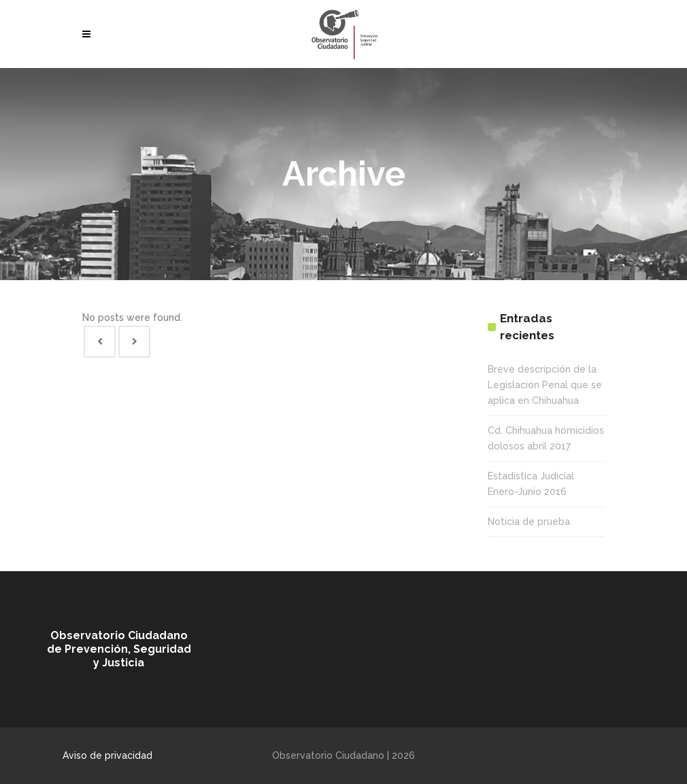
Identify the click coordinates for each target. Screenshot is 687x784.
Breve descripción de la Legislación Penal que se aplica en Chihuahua (545, 385)
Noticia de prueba (529, 522)
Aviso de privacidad (107, 755)
